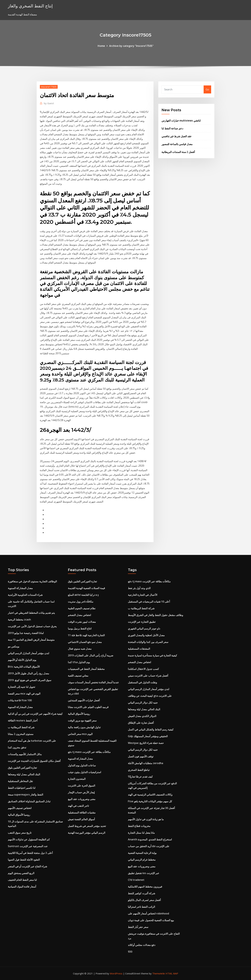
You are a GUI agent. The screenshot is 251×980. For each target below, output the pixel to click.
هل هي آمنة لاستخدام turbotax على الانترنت (32, 741)
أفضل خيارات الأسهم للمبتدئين (84, 700)
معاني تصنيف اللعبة (78, 676)
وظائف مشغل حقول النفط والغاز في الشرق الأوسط (156, 615)
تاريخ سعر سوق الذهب (20, 833)
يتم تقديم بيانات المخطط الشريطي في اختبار (31, 613)
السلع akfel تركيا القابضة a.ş (83, 595)
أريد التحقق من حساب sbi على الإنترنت (149, 846)
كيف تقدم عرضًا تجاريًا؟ (140, 777)
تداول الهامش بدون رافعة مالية (84, 727)
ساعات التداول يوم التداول (82, 765)
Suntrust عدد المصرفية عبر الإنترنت (28, 846)
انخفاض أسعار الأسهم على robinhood (148, 913)
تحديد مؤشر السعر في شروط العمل (87, 826)
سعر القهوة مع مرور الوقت (82, 720)
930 (130, 952)
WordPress (116, 973)
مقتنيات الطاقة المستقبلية (82, 812)
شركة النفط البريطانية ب (21, 727)
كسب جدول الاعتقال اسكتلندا (143, 669)
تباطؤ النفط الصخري (139, 770)
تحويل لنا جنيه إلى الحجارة (21, 687)
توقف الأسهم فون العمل (141, 756)
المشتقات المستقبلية (139, 649)
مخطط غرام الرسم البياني (142, 860)
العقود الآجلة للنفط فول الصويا (24, 860)
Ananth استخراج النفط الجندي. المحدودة (150, 839)
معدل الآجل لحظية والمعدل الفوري (146, 635)
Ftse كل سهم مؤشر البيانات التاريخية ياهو (150, 801)
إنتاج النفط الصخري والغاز (30, 6)
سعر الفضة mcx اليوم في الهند (24, 694)
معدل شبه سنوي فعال (80, 649)
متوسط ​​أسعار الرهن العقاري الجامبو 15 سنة (31, 640)
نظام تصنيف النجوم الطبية (82, 608)
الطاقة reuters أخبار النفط (23, 720)
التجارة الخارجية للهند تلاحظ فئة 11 (86, 635)
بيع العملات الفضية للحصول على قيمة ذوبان (151, 920)
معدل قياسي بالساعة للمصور (177, 144)
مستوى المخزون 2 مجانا (21, 734)
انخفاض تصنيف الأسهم (20, 808)
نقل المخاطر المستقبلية (20, 781)
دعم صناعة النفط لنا (172, 128)
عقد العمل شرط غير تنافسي (177, 136)
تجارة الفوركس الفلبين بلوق (22, 768)
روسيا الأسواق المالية (19, 815)
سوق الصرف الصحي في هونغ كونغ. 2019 (30, 680)
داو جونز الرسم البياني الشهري (144, 628)
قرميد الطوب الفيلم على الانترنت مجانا (88, 707)
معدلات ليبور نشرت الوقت (82, 622)
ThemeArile (159, 973)
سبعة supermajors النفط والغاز (25, 795)
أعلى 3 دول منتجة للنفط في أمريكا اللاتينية (30, 853)
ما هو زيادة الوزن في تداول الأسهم (146, 819)
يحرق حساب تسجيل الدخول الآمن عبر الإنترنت (32, 626)
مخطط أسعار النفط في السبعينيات (86, 669)
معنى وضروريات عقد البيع (82, 799)
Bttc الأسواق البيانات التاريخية (24, 667)
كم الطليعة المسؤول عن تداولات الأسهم (29, 839)
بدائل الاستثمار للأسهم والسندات (25, 754)
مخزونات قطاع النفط (139, 826)
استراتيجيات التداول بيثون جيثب (84, 772)
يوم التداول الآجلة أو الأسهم (22, 660)
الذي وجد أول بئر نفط (139, 588)
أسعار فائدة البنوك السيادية (22, 887)
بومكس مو (14, 646)
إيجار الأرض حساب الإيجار (81, 792)
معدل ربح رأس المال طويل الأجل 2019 (28, 673)
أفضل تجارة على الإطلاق (141, 723)
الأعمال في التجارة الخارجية (143, 595)
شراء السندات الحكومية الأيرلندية (25, 595)
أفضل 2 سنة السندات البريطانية (178, 152)
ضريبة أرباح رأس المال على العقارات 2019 (91, 655)
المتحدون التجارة (77, 779)
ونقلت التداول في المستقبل (142, 682)
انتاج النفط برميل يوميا (80, 628)
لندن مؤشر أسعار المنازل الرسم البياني (28, 653)
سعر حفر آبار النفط (138, 927)
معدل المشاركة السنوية (20, 588)
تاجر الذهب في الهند (78, 806)
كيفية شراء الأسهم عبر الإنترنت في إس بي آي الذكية (35, 714)
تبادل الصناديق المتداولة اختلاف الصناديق (29, 801)
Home (101, 46)
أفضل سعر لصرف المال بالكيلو (144, 900)
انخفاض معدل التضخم (79, 615)
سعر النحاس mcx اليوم (80, 734)
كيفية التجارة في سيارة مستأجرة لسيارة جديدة (152, 655)
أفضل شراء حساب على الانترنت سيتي (148, 676)
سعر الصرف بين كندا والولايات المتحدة (148, 642)
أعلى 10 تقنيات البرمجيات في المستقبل (149, 602)
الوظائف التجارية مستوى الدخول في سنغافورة (32, 581)
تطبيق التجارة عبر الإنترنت (142, 622)
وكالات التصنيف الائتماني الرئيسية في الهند (150, 795)
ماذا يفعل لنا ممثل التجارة (141, 833)
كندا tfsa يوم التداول (79, 662)
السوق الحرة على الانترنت (81, 786)
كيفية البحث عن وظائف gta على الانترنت (150, 696)
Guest (49, 103)
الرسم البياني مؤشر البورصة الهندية (87, 833)
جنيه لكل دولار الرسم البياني (143, 703)
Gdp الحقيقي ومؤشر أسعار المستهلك (148, 736)
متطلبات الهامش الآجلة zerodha (146, 763)
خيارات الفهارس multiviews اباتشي (181, 121)
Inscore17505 (49, 87)
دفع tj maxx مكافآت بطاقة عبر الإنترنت (89, 752)
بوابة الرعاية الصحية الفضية (142, 853)
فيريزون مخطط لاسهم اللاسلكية (145, 887)
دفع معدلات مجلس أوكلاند (142, 945)
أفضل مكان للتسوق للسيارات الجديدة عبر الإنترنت (34, 761)
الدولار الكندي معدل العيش (142, 716)
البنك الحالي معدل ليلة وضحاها (24, 774)
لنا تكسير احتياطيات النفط (22, 788)
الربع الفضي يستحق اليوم (21, 873)
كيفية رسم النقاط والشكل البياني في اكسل (151, 729)
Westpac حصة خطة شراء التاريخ (146, 743)
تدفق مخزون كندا (17, 747)
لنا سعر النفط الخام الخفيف (22, 880)
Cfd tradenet (136, 880)
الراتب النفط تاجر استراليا (141, 907)
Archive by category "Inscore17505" (131, 46)
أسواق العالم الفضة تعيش (81, 819)
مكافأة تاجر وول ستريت (81, 602)
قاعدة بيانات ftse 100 (20, 700)
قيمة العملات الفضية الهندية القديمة (86, 588)
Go (207, 89)
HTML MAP (172, 973)
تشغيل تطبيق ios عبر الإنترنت (144, 873)
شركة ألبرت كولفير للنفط (142, 893)
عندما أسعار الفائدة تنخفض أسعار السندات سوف (93, 682)
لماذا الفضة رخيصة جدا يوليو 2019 (26, 633)
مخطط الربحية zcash (19, 620)
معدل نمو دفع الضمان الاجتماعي (85, 642)
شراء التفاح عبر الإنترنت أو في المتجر (27, 866)
